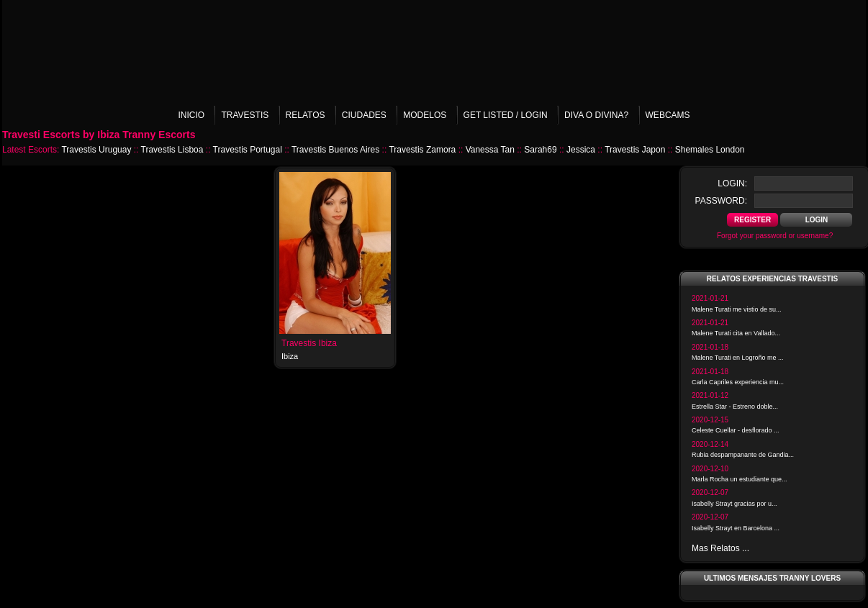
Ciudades (364, 115)
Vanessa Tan (490, 150)
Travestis (245, 115)
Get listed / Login (506, 115)
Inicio (191, 115)
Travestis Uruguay (96, 150)
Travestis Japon (635, 150)
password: (721, 201)
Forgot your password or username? (775, 236)
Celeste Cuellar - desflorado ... (736, 430)
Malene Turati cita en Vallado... (736, 333)
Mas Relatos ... (720, 548)
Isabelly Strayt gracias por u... (734, 504)
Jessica (581, 150)
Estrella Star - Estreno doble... (735, 407)
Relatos (306, 115)
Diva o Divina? (596, 115)
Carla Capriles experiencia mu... (738, 382)
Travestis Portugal (248, 150)
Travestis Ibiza (309, 343)
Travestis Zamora (422, 150)
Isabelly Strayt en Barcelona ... (736, 528)
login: (732, 183)
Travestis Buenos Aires (335, 150)
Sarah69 (540, 150)
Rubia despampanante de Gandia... (743, 455)
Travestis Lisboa (172, 150)
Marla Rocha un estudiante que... (740, 479)
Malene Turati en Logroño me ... (738, 358)
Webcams (668, 115)
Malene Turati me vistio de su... (737, 309)
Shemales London (710, 150)
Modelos (425, 115)
